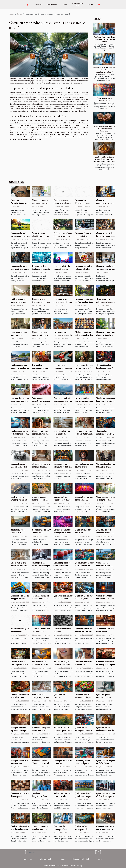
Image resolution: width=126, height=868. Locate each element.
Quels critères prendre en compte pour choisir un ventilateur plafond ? (106, 501)
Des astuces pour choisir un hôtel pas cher (40, 665)
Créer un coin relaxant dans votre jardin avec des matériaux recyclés (63, 236)
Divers (90, 5)
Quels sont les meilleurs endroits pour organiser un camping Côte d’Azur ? (106, 567)
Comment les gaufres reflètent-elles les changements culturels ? (84, 270)
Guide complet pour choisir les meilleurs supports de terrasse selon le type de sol (19, 369)
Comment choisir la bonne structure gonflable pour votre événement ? (62, 270)
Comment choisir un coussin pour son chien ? (42, 599)
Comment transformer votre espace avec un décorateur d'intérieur (105, 269)
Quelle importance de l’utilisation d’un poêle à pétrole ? (105, 599)
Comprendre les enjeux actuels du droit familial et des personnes (63, 303)
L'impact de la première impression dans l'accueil (62, 368)
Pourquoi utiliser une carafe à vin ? (105, 630)
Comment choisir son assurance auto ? (104, 99)
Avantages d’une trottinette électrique (41, 564)
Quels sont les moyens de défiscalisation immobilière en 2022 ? (106, 763)
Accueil (12, 14)
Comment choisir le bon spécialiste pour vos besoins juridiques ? (20, 270)
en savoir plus (27, 97)
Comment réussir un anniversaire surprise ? (84, 630)
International (52, 5)
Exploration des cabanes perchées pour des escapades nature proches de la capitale (106, 303)
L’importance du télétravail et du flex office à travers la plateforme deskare (62, 468)
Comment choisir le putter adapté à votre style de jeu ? (20, 236)
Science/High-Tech (78, 5)
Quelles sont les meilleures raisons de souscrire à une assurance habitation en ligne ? (104, 159)
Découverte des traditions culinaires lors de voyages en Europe (40, 303)
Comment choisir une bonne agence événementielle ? (84, 500)
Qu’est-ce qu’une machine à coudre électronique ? (104, 697)
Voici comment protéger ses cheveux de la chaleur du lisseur (41, 402)
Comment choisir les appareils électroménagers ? (62, 632)
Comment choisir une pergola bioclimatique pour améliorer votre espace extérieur (84, 303)
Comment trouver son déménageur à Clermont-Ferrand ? (20, 796)
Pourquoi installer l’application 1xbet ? (104, 366)
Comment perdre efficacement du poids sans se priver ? (84, 697)
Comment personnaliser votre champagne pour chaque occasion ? (104, 205)
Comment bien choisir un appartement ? (20, 597)
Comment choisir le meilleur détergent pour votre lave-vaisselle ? (40, 205)
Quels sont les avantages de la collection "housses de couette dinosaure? (84, 831)
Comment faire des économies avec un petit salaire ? (40, 434)
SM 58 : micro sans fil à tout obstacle (63, 795)
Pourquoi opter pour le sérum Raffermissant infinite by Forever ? (84, 434)
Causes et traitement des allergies (83, 663)
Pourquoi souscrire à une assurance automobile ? (19, 763)
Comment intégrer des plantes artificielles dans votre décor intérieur (106, 336)
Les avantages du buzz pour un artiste (84, 465)
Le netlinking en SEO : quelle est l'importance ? (41, 533)
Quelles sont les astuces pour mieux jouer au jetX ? (19, 500)
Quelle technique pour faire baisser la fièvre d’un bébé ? (106, 401)
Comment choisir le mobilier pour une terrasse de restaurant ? (41, 831)
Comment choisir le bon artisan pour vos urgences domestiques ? (105, 238)
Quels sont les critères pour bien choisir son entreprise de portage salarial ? (20, 831)
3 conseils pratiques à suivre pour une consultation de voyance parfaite (41, 732)
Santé (65, 5)
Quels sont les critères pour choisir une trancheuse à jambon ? (20, 697)
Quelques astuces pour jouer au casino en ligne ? (84, 566)
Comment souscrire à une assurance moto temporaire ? (105, 829)
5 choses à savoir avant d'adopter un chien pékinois (40, 500)
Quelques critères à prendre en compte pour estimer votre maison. (83, 798)
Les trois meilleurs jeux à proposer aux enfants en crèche (83, 401)
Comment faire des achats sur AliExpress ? (83, 533)
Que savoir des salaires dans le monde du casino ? (63, 599)
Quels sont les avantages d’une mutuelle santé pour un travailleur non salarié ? (104, 70)
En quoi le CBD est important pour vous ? (63, 729)
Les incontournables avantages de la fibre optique (62, 533)
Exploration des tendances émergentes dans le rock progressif (42, 269)
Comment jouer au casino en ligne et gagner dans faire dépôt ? (83, 765)
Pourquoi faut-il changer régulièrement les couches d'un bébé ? (41, 699)
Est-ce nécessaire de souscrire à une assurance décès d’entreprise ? (104, 129)
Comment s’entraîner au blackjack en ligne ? (106, 663)
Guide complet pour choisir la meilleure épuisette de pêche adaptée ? (62, 205)
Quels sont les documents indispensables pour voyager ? (62, 699)
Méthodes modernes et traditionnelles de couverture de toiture (84, 335)
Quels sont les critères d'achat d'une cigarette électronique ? (106, 796)
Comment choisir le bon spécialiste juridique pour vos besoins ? (83, 238)
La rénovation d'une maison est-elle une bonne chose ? (19, 566)
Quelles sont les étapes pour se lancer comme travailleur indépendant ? (62, 501)
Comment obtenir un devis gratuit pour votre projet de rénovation (41, 336)
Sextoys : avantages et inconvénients (20, 630)
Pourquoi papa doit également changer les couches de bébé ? (20, 730)
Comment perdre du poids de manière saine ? (62, 566)
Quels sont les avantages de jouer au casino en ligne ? (84, 730)
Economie (39, 5)
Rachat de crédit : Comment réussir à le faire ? (41, 763)
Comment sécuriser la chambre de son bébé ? (41, 467)
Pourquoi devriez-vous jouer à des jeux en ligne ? (20, 401)
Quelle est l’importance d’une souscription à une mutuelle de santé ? (104, 39)
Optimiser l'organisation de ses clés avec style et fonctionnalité (19, 205)
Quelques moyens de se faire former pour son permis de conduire (19, 435)
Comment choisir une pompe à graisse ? (84, 597)
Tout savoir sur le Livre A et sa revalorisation (18, 533)
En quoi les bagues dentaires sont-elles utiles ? (62, 665)
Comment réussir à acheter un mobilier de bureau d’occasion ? (20, 467)
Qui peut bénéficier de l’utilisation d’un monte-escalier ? (106, 467)
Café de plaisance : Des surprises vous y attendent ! (19, 665)
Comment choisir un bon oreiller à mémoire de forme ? (62, 434)
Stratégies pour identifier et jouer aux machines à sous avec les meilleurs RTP (41, 238)
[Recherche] (60, 852)
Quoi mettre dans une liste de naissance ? (84, 366)
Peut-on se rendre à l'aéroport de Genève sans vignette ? (62, 401)
